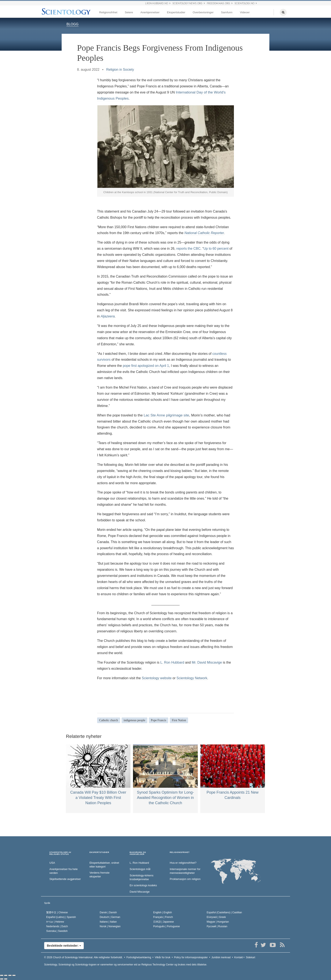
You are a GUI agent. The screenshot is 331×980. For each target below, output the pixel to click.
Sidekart (251, 957)
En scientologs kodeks (143, 885)
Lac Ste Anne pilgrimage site (166, 415)
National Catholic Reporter (204, 233)
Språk (47, 903)
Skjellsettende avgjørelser (65, 879)
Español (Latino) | (61, 917)
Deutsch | (110, 917)
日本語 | (164, 922)
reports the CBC (188, 249)
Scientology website (157, 678)
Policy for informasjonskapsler (191, 957)
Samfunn (227, 12)
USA (52, 863)
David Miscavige (140, 892)
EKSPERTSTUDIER (99, 852)
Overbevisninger (203, 12)
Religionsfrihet (108, 12)
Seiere (129, 12)
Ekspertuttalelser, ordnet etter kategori (104, 865)
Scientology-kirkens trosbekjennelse (142, 877)
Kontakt (239, 957)
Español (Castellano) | (224, 912)
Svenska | (57, 931)
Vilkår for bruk (163, 957)
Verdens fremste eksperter (100, 875)
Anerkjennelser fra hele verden (64, 871)
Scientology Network (192, 678)
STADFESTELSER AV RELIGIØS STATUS (60, 853)
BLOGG (73, 24)
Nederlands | (57, 926)
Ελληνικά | (216, 917)
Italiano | (108, 922)
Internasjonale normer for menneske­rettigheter (185, 871)
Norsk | (110, 926)
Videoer (245, 12)
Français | (163, 917)
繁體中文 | (57, 912)
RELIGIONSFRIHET (180, 852)
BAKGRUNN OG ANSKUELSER (138, 853)
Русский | (217, 926)
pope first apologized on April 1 (146, 366)
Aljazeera (108, 316)
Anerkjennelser (150, 12)
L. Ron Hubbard (172, 662)
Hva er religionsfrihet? (183, 863)
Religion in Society (120, 70)
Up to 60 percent (216, 249)
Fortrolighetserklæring (139, 957)
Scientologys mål (140, 869)
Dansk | (108, 912)
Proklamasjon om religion (185, 879)
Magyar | (218, 922)
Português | (167, 926)
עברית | (55, 922)
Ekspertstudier (176, 12)
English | (163, 912)
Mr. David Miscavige (207, 662)
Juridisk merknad (221, 957)
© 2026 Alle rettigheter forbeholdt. (83, 957)
